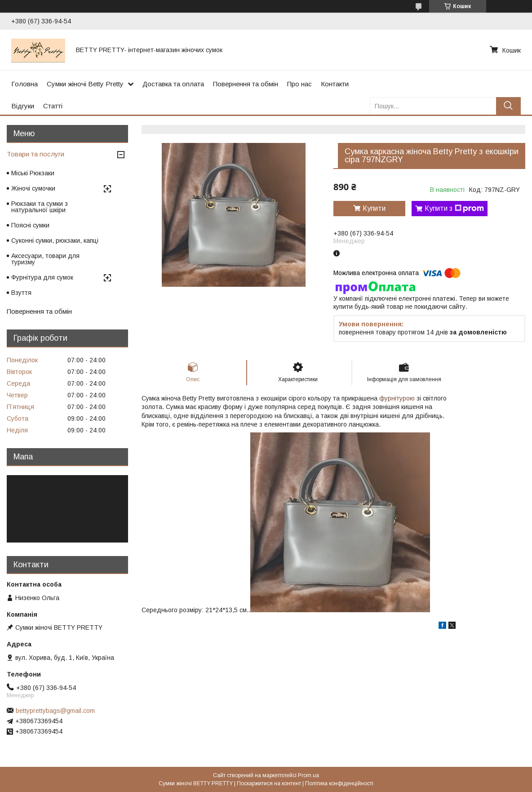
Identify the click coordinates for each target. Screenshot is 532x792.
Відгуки (23, 106)
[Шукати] (508, 106)
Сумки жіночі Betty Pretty (85, 84)
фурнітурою (397, 398)
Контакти (335, 84)
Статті (53, 106)
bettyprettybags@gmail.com (55, 711)
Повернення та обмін (246, 84)
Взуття (21, 293)
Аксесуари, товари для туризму (45, 259)
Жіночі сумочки (33, 188)
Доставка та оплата (173, 84)
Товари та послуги (35, 154)
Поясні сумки (30, 225)
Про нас (299, 84)
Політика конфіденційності (339, 783)
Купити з (454, 209)
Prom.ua (308, 775)
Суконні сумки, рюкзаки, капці (55, 240)
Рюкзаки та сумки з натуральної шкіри (40, 207)
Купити (374, 208)
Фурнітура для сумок (42, 277)
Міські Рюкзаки (33, 173)
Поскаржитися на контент (269, 783)
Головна (24, 84)
